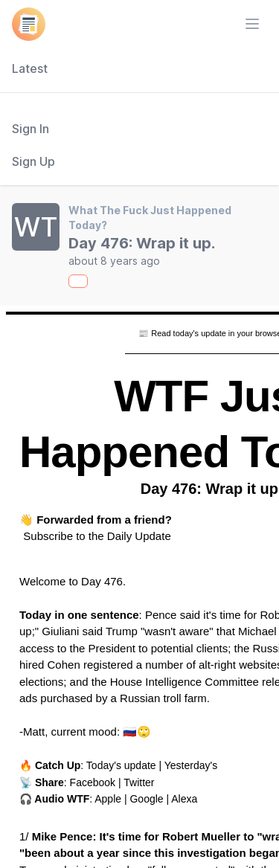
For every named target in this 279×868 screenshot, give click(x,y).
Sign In (31, 129)
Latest (30, 68)
